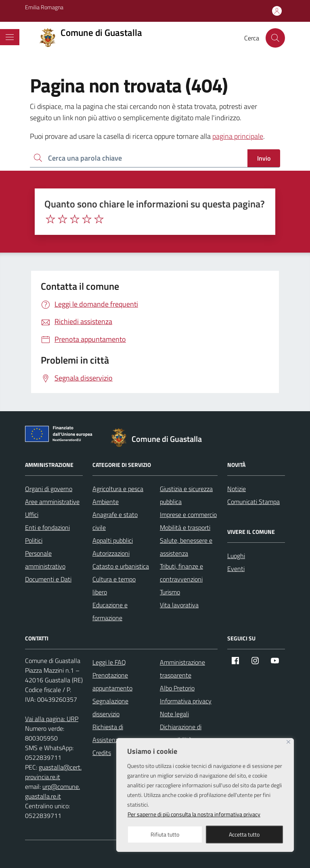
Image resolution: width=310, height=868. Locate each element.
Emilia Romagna (44, 7)
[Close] (288, 742)
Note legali (174, 714)
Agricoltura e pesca (118, 489)
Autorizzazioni (111, 553)
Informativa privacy (186, 701)
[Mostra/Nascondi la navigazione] (10, 37)
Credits (102, 753)
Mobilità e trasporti (185, 527)
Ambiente (106, 502)
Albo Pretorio (177, 688)
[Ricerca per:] (139, 158)
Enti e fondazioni (47, 527)
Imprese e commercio (188, 515)
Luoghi (236, 556)
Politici (34, 540)
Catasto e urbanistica (121, 566)
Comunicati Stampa (253, 502)
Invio (264, 158)
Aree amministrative (52, 502)
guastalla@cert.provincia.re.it (53, 772)
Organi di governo (49, 489)
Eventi (236, 569)
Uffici (32, 515)
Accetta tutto (244, 834)
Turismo (170, 592)
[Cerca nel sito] (275, 38)
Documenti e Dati (48, 579)
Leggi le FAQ (109, 662)
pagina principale (238, 136)
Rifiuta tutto (165, 834)
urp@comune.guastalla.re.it (52, 791)
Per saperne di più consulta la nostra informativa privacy (194, 814)
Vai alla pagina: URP (52, 719)
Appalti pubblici (113, 540)
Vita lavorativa (179, 605)
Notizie (237, 489)
